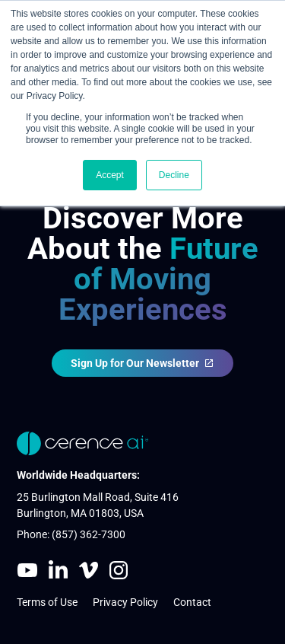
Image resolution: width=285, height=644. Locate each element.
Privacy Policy (125, 602)
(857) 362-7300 (89, 535)
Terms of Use (47, 602)
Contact (192, 602)
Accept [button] (110, 175)
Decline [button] (174, 175)
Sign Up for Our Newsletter (142, 363)
